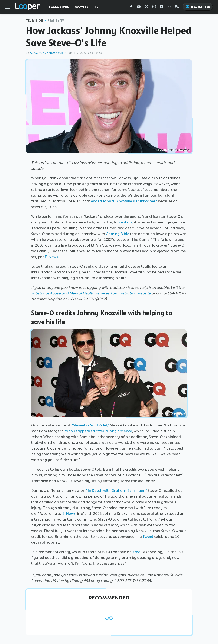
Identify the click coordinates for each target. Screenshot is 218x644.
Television (35, 21)
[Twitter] (146, 8)
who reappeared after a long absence (99, 431)
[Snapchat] (169, 8)
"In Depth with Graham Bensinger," (116, 490)
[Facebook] (131, 8)
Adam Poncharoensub (47, 53)
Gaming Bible (118, 234)
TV (96, 7)
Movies (82, 7)
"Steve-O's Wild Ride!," (90, 425)
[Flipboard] (162, 8)
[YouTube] (139, 8)
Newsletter (198, 7)
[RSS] (177, 8)
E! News (51, 257)
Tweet (148, 537)
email (137, 552)
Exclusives (59, 7)
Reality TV (56, 21)
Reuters (125, 222)
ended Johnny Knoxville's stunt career (124, 201)
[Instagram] (154, 8)
